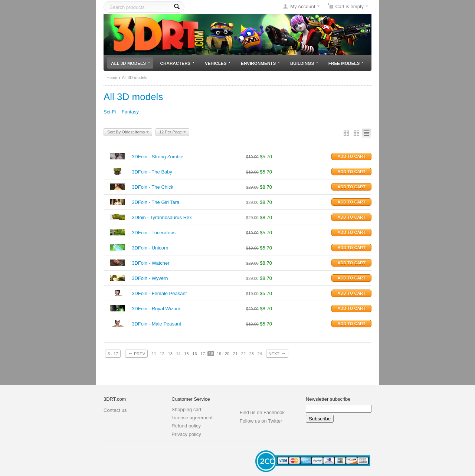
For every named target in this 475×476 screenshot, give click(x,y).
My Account (303, 6)
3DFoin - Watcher (150, 263)
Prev (136, 353)
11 (154, 354)
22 (243, 354)
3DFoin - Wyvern (150, 278)
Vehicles (218, 63)
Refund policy (186, 426)
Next (277, 353)
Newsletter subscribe (328, 399)
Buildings (304, 63)
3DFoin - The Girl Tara (155, 202)
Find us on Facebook (262, 412)
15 (186, 354)
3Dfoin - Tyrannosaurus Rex (162, 217)
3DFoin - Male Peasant (156, 324)
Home (112, 77)
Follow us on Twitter (261, 421)
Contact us (115, 410)
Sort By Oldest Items (128, 132)
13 (170, 354)
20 (227, 354)
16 (194, 354)
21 (235, 354)
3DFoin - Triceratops (154, 233)
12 (162, 354)
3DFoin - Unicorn (150, 248)
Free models (346, 63)
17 (203, 354)
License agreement (192, 418)
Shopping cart (186, 409)
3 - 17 (113, 354)
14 (178, 354)
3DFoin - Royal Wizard (156, 309)
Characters (178, 63)
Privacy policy (186, 434)
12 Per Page (173, 132)
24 (260, 354)
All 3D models (130, 63)
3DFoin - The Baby (152, 172)
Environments (260, 63)
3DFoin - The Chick (153, 187)
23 (252, 354)
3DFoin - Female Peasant (159, 293)
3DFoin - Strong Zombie (158, 157)
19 (219, 354)
